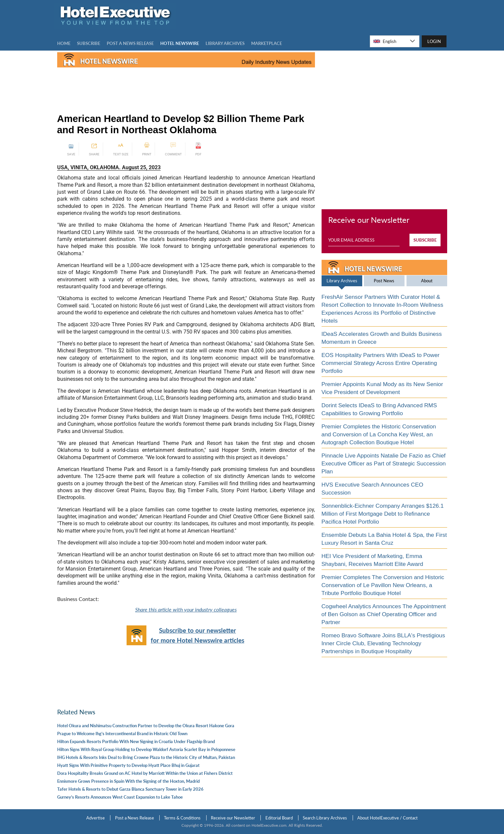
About (427, 281)
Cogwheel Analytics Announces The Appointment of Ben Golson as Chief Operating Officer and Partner (384, 614)
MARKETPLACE (267, 43)
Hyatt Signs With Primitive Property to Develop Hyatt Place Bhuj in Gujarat (128, 765)
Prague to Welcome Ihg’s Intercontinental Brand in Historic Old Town (122, 734)
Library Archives (342, 281)
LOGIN (434, 41)
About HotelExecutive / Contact (388, 818)
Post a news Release (130, 43)
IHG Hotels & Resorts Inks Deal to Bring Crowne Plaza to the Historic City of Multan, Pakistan (146, 757)
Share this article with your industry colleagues (186, 609)
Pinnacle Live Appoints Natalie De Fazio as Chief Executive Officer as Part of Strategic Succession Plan (384, 463)
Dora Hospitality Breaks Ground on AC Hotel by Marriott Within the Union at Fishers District (145, 773)
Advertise (96, 818)
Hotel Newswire (180, 43)
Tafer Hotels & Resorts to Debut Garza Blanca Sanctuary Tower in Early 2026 (130, 789)
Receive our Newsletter (233, 818)
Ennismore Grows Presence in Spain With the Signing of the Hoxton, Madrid (128, 781)
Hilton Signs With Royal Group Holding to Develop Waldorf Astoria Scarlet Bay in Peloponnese (146, 749)
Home (64, 43)
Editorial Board (279, 818)
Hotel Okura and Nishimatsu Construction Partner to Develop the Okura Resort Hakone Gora (146, 726)
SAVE (71, 149)
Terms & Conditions (182, 818)
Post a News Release (135, 818)
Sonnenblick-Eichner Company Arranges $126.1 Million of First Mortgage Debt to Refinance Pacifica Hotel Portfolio (383, 514)
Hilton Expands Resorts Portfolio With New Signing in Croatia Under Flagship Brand (136, 741)
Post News (384, 281)
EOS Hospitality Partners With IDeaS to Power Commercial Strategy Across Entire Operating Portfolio (381, 363)
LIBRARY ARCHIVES (225, 43)
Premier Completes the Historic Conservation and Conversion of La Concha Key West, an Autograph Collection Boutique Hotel (379, 434)
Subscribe (89, 43)
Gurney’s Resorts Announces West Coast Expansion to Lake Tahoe (120, 797)
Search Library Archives (325, 818)
